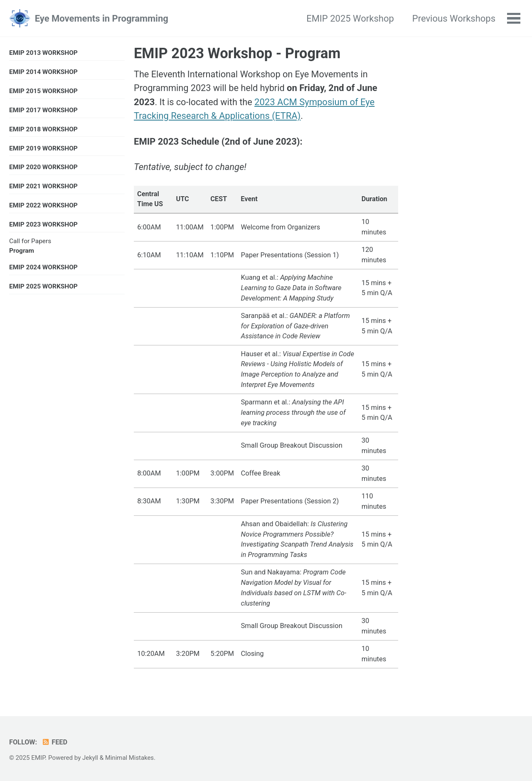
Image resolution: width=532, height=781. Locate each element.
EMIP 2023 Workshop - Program (237, 53)
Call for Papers (30, 243)
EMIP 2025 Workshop (350, 18)
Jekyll (90, 758)
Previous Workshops (453, 18)
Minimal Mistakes (130, 758)
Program (22, 252)
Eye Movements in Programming (102, 18)
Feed (55, 743)
